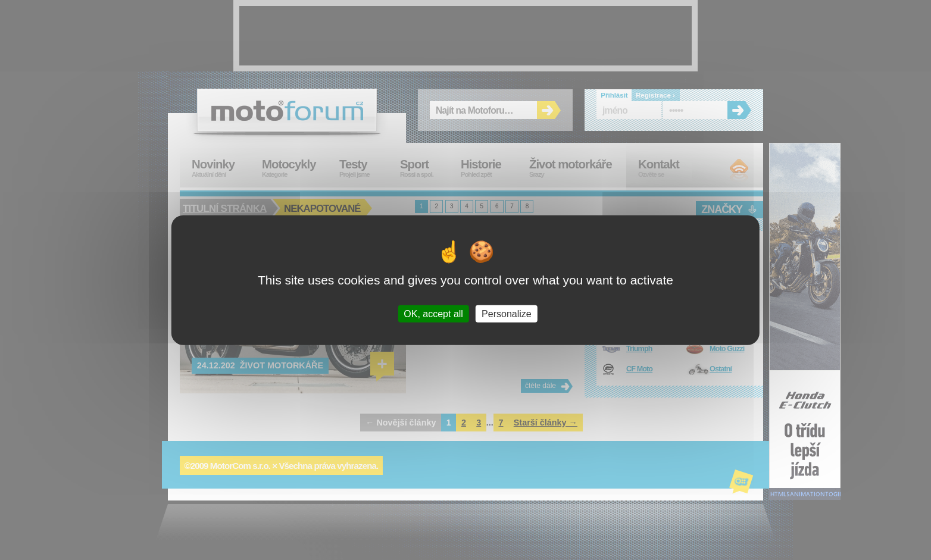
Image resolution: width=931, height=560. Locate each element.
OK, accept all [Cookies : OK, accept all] (433, 314)
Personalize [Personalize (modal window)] (507, 314)
